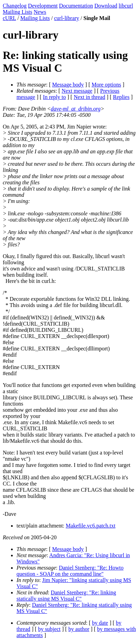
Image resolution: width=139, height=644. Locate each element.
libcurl (126, 6)
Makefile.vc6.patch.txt (90, 526)
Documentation (76, 6)
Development (43, 6)
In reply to (55, 97)
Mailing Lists (18, 12)
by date (100, 623)
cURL (9, 18)
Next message (77, 91)
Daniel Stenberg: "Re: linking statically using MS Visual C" (66, 596)
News (40, 12)
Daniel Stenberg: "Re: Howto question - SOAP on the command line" (70, 571)
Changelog (15, 6)
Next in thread (89, 97)
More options (106, 85)
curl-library (67, 18)
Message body (68, 85)
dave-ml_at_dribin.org (76, 109)
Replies (121, 97)
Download (106, 6)
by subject (49, 629)
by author (79, 629)
